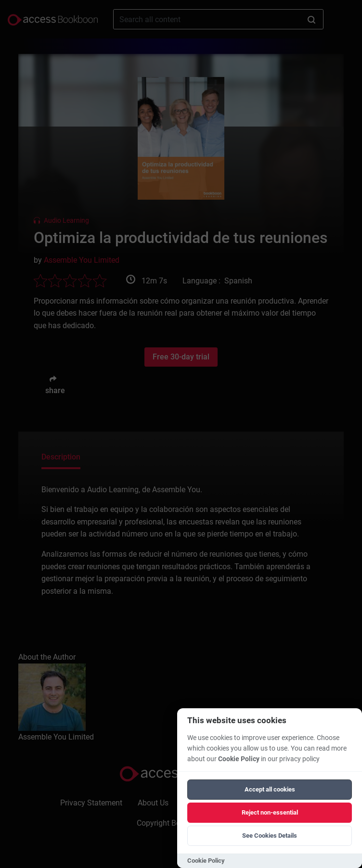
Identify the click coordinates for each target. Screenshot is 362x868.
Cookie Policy (239, 759)
